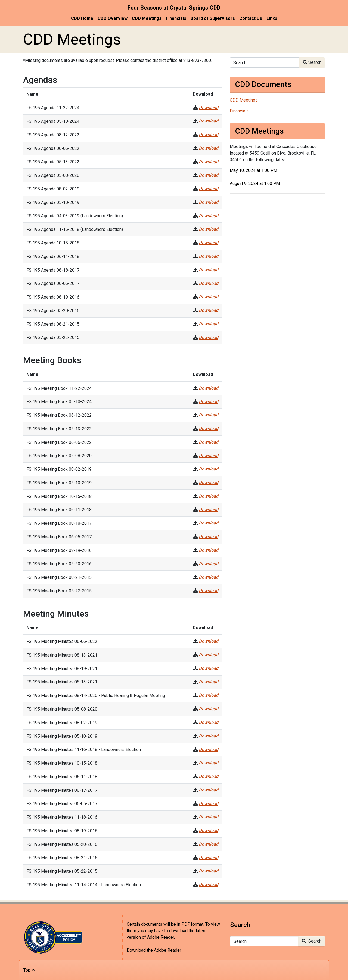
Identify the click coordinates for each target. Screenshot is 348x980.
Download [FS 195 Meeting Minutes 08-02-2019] (209, 722)
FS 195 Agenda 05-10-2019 (53, 202)
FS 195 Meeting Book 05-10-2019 (59, 483)
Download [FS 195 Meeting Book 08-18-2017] (209, 523)
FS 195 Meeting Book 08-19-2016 (59, 550)
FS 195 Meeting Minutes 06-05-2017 (62, 804)
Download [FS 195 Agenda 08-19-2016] (209, 297)
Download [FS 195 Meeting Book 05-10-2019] (209, 483)
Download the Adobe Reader (154, 950)
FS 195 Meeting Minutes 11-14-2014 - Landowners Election (84, 885)
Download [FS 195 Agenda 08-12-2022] (209, 135)
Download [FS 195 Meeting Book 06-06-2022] (209, 442)
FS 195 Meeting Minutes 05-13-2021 (62, 682)
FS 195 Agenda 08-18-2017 (53, 270)
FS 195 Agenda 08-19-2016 (53, 297)
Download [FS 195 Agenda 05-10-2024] (209, 121)
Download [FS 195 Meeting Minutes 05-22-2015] (209, 871)
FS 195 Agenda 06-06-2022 (53, 148)
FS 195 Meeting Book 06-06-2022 (59, 442)
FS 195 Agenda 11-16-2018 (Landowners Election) (75, 229)
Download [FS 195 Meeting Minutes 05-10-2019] (209, 736)
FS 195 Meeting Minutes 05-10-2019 (62, 736)
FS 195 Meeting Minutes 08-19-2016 (62, 831)
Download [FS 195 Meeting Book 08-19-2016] (209, 550)
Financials (176, 18)
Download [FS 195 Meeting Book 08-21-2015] (209, 577)
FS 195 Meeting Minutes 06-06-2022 (62, 641)
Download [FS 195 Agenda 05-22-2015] (209, 337)
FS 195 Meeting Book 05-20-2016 (59, 564)
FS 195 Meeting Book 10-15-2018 (59, 496)
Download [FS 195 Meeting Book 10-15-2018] (209, 496)
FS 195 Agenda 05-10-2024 (53, 121)
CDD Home (82, 18)
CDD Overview (113, 18)
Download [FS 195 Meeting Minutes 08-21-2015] (209, 858)
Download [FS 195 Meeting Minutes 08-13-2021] (209, 655)
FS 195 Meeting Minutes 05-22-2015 (62, 871)
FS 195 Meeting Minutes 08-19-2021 (62, 669)
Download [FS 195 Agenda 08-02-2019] (209, 189)
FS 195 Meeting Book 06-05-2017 (59, 537)
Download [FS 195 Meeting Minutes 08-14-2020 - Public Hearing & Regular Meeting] (209, 695)
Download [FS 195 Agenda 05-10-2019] (209, 202)
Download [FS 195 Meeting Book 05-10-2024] (209, 402)
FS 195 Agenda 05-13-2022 (53, 162)
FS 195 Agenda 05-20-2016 (53, 311)
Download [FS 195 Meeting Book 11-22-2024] (209, 388)
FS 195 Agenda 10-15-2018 (53, 243)
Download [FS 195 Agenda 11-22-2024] (209, 108)
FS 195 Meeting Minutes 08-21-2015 (62, 858)
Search (312, 62)
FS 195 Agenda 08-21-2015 (53, 324)
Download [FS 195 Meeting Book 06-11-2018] (209, 510)
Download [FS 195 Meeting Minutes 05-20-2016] (209, 844)
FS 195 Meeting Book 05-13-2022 (59, 429)
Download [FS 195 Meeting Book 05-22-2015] (209, 591)
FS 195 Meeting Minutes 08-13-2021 (62, 655)
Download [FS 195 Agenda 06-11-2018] (209, 256)
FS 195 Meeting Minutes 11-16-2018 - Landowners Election (84, 750)
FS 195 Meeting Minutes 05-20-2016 (62, 844)
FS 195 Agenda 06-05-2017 (53, 283)
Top (29, 970)
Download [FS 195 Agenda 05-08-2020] (209, 175)
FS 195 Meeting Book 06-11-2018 (59, 510)
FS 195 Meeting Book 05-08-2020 (59, 456)
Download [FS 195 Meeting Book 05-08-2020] (209, 456)
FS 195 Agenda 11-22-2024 (53, 108)
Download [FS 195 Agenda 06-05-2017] (209, 283)
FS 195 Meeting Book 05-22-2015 (59, 591)
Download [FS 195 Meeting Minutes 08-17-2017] (209, 790)
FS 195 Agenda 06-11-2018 (53, 257)
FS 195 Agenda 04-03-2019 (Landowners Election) (75, 216)
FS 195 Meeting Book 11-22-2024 (59, 388)
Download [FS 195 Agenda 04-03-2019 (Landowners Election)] (209, 216)
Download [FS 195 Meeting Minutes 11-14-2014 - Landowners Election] (209, 885)
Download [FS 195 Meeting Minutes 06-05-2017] (209, 804)
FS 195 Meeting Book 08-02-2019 (59, 469)
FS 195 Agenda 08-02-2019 (53, 189)
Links (272, 18)
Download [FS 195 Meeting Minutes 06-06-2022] (209, 641)
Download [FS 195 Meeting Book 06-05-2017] (209, 537)
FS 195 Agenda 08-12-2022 (53, 135)
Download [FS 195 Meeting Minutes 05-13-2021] (209, 682)
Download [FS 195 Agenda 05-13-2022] (209, 162)
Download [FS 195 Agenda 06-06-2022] (209, 148)
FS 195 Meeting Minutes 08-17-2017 (62, 790)
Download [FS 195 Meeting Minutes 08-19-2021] (209, 668)
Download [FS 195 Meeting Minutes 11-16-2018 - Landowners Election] (209, 750)
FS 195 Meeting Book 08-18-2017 (59, 523)
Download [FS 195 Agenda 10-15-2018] (209, 243)
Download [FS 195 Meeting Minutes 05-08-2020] (209, 709)
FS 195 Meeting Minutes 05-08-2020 (62, 709)
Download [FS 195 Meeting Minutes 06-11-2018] (209, 776)
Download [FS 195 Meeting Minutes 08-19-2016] (209, 830)
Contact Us (251, 18)
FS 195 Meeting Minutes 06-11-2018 (62, 777)
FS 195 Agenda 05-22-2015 (53, 337)
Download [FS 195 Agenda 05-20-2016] (209, 310)
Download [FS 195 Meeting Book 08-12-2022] (209, 415)
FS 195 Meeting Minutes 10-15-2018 (62, 763)
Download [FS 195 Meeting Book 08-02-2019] (209, 469)
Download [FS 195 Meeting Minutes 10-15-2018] (209, 763)
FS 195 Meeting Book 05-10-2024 (59, 402)
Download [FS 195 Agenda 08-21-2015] (209, 324)
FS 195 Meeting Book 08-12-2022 (59, 415)
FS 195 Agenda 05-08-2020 (53, 175)
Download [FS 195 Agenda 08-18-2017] (209, 270)
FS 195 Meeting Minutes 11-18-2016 (62, 817)
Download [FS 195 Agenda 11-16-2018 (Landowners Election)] (209, 229)
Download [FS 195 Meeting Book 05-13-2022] (209, 428)
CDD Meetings (147, 18)
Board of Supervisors (213, 18)
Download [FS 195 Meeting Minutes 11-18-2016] (209, 817)
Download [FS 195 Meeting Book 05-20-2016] (209, 564)
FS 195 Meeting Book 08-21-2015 (59, 577)
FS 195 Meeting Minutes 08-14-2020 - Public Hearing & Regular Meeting (96, 695)
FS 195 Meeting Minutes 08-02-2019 (62, 723)
